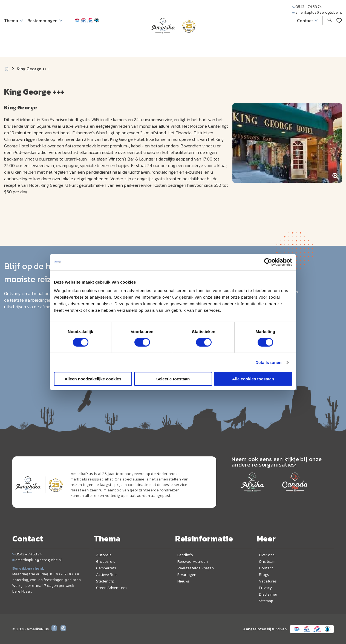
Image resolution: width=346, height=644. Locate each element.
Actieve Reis (107, 575)
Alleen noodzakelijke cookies (93, 379)
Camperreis (106, 568)
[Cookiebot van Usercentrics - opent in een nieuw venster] (268, 262)
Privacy (265, 588)
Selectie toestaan (173, 379)
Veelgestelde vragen (196, 568)
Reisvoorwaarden (193, 562)
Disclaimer (268, 594)
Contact (266, 568)
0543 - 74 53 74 (307, 7)
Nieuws (184, 581)
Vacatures (268, 581)
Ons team (267, 562)
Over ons (267, 555)
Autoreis (104, 555)
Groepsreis (106, 562)
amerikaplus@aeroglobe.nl (317, 12)
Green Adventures (112, 588)
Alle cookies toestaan (253, 379)
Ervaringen (187, 575)
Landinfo (185, 555)
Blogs (264, 575)
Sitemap (266, 601)
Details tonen (268, 362)
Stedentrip (105, 581)
